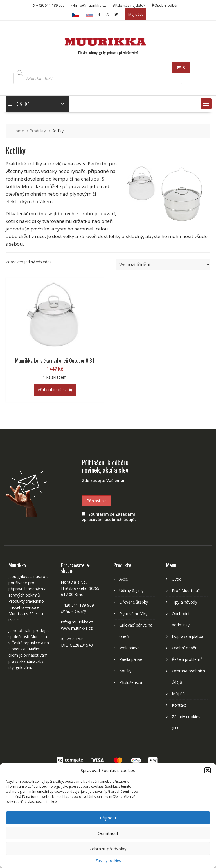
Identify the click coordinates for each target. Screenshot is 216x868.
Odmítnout (108, 833)
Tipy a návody (184, 602)
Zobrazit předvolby (108, 849)
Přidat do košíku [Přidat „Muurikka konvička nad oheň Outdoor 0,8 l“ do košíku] (52, 390)
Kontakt (179, 705)
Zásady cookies (108, 861)
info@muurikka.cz (77, 622)
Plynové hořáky (133, 614)
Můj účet (135, 14)
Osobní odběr (184, 648)
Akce (124, 579)
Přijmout (108, 818)
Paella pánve (131, 659)
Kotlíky (125, 671)
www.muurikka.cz (77, 628)
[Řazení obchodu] (163, 264)
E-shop (19, 104)
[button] (208, 770)
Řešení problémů (187, 659)
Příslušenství (131, 682)
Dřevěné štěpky (134, 602)
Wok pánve (129, 648)
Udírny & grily (131, 591)
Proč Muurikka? (186, 591)
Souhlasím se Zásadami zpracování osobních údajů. (109, 517)
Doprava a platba (188, 636)
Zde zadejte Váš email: (104, 480)
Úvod (177, 579)
